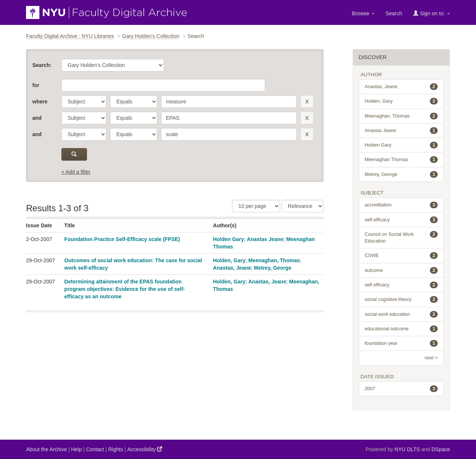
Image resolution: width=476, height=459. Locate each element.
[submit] (74, 154)
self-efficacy (401, 220)
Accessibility (145, 449)
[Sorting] (303, 206)
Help (76, 449)
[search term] (229, 102)
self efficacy (401, 285)
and (37, 118)
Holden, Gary (229, 260)
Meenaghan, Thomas (274, 260)
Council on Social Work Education (401, 237)
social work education (401, 314)
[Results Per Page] (256, 206)
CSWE (401, 256)
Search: (42, 65)
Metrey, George (273, 268)
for (36, 85)
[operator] (134, 102)
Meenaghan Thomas (401, 160)
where (40, 102)
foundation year (401, 343)
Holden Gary (229, 239)
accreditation (401, 205)
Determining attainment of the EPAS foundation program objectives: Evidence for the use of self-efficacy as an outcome (125, 289)
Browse (363, 13)
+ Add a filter (76, 172)
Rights (116, 449)
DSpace (441, 449)
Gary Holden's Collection (151, 36)
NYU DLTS (407, 449)
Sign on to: (432, 13)
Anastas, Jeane (232, 268)
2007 (401, 389)
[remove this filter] (307, 102)
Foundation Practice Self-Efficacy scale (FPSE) (122, 239)
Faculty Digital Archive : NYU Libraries (70, 36)
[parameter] (84, 102)
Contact (95, 449)
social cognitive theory (401, 299)
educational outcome (401, 329)
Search (394, 13)
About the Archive (46, 449)
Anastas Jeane (265, 239)
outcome (401, 270)
